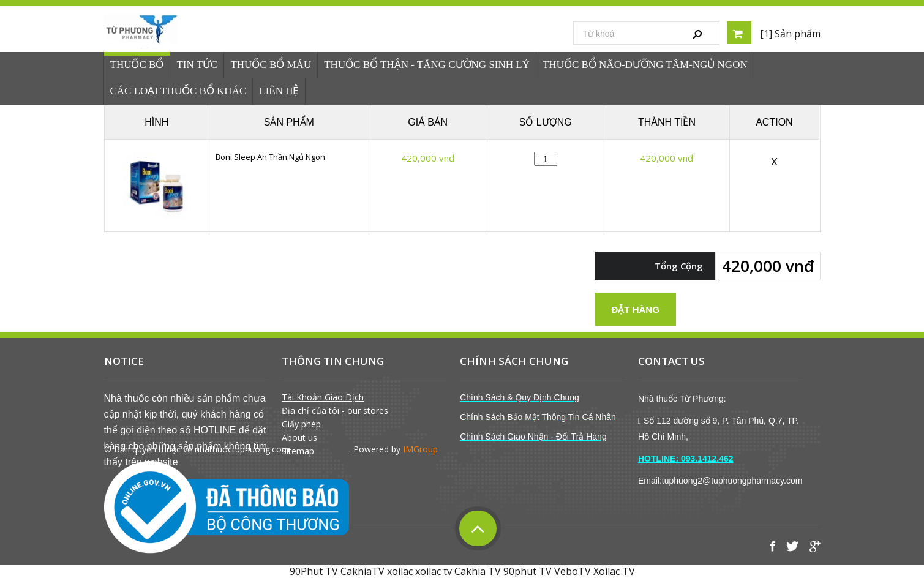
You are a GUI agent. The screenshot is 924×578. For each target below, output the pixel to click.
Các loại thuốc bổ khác (178, 91)
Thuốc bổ (137, 65)
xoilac (400, 571)
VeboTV (573, 571)
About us (299, 438)
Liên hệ (279, 91)
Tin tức (197, 65)
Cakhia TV (478, 571)
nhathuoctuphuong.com (242, 449)
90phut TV (528, 571)
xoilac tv (434, 571)
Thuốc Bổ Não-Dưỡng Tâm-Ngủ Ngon (645, 65)
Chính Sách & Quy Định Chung (520, 397)
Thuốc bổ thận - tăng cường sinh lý (427, 65)
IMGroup (420, 449)
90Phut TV (314, 571)
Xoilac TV (614, 571)
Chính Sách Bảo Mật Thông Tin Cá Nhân (538, 417)
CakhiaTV (362, 571)
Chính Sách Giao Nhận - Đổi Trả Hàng (533, 437)
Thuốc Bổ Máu (271, 65)
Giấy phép (301, 424)
